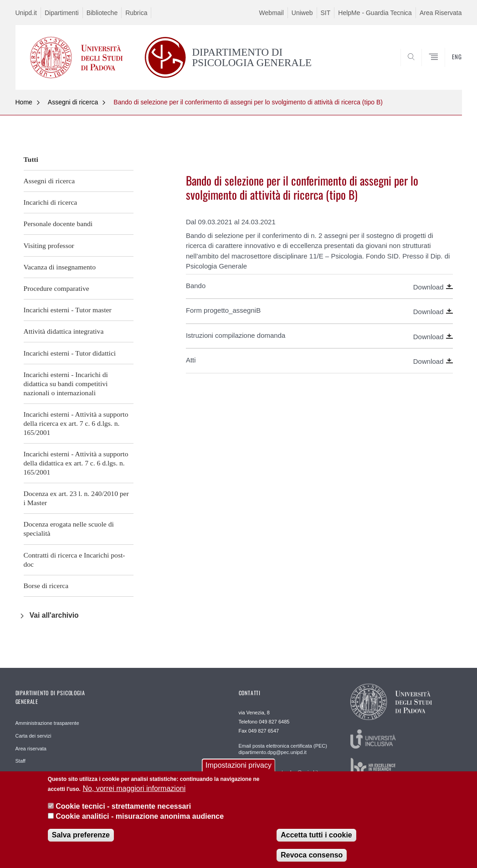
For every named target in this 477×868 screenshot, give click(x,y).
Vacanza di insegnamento (60, 267)
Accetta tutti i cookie (316, 842)
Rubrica (136, 13)
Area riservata (31, 749)
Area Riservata (441, 13)
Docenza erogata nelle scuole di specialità (69, 529)
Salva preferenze (81, 842)
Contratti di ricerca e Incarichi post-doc (74, 560)
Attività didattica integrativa (64, 331)
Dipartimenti (62, 13)
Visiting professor (49, 245)
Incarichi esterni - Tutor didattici (70, 353)
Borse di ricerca (46, 586)
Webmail (272, 13)
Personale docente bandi (58, 224)
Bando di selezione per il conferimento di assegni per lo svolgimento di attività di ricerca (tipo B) (248, 102)
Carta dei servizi (33, 736)
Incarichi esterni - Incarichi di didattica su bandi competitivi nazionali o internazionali (66, 384)
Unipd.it (26, 13)
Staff (21, 761)
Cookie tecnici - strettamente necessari (123, 813)
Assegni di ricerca (73, 102)
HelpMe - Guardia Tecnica (375, 13)
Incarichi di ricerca (51, 202)
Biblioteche (102, 13)
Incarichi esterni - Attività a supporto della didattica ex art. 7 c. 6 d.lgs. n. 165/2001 (76, 463)
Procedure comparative (56, 288)
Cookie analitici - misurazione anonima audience (140, 824)
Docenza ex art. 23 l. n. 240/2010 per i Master (76, 498)
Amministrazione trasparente (47, 723)
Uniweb (302, 13)
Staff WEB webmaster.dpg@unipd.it (279, 772)
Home (24, 102)
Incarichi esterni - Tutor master (68, 310)
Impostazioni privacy (238, 772)
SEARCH (424, 67)
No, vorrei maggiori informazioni (134, 796)
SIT (326, 13)
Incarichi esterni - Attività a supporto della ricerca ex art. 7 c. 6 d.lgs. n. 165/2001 (76, 423)
